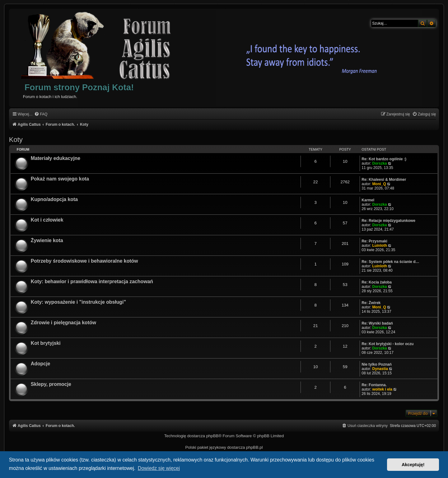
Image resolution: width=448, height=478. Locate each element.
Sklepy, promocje (51, 384)
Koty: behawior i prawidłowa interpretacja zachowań (92, 281)
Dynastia (380, 369)
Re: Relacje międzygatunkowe (388, 221)
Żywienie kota (47, 240)
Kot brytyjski (46, 343)
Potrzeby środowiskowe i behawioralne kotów (84, 261)
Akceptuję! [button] (413, 465)
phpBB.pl (254, 447)
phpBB (212, 436)
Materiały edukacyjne (56, 158)
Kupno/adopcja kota (54, 199)
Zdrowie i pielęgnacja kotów (63, 323)
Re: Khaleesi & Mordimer (384, 180)
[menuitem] (41, 114)
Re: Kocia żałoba (377, 282)
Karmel (368, 200)
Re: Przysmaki (374, 241)
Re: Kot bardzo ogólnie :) (384, 159)
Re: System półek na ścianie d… (390, 262)
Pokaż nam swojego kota (60, 179)
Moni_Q (379, 184)
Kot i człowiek (47, 220)
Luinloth (380, 246)
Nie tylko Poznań (377, 364)
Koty (16, 140)
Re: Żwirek (371, 303)
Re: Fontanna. (374, 385)
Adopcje (40, 364)
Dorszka (379, 163)
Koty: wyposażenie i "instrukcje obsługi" (78, 302)
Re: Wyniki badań (377, 323)
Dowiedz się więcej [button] (159, 468)
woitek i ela (382, 389)
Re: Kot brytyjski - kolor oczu (387, 344)
